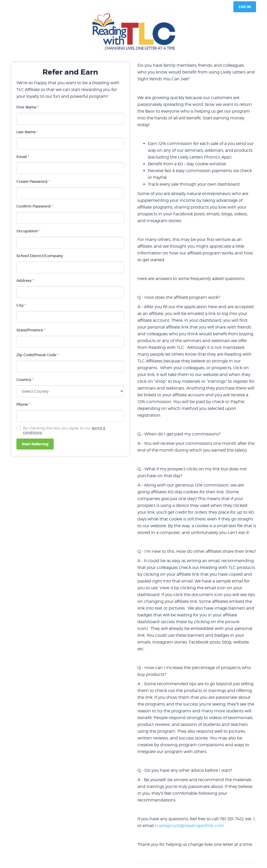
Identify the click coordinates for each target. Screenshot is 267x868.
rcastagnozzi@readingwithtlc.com (190, 826)
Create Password (33, 181)
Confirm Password (35, 206)
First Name (28, 107)
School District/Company (40, 256)
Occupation (28, 231)
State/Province (31, 330)
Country (25, 380)
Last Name (27, 132)
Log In (245, 7)
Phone (23, 404)
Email (23, 157)
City (21, 305)
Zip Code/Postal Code (38, 355)
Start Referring (35, 444)
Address (25, 281)
